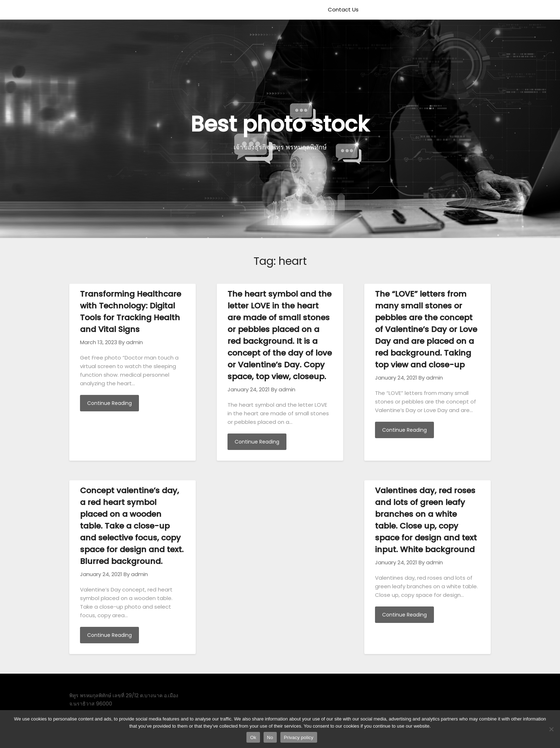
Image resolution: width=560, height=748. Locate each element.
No (270, 737)
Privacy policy (299, 737)
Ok (253, 737)
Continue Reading (109, 403)
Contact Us (343, 9)
